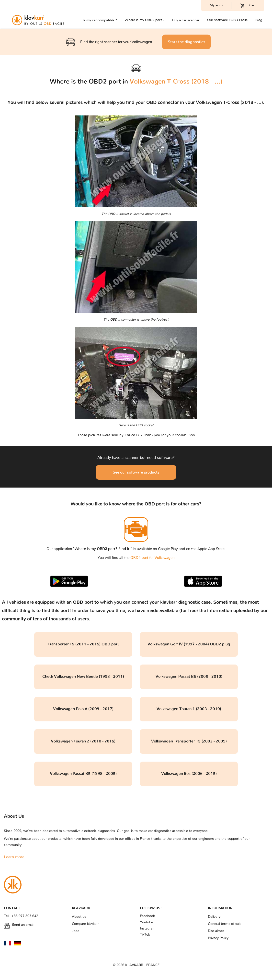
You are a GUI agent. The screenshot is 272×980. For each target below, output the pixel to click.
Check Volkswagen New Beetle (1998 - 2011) (83, 677)
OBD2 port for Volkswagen (153, 558)
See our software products (136, 472)
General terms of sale (225, 924)
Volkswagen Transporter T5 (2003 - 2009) (189, 741)
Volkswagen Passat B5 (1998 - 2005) (83, 774)
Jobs (76, 931)
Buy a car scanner (186, 20)
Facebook (147, 916)
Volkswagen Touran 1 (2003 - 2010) (189, 709)
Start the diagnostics (187, 42)
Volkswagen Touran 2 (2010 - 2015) (83, 741)
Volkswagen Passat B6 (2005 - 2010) (189, 677)
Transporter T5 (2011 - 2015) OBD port (83, 644)
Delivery (214, 917)
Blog (259, 20)
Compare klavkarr (85, 924)
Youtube (147, 922)
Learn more (14, 857)
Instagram (148, 929)
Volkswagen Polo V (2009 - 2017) (83, 709)
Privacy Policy (218, 938)
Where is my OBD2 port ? (144, 20)
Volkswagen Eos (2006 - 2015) (189, 774)
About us (79, 917)
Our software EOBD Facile (227, 20)
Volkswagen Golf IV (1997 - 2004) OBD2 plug (189, 644)
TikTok (145, 935)
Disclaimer (216, 931)
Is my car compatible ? (100, 20)
